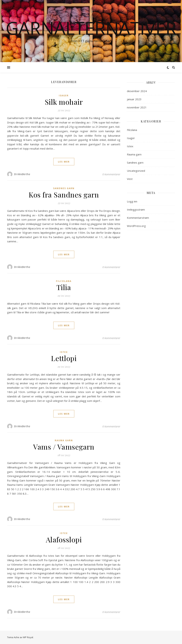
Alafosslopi (64, 539)
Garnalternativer (91, 28)
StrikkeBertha (22, 174)
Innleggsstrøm (136, 210)
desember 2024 (137, 91)
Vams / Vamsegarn (64, 447)
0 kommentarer (111, 174)
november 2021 (137, 107)
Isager (64, 96)
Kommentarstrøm (138, 218)
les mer (64, 162)
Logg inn (132, 201)
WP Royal (28, 637)
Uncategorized (136, 171)
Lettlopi (64, 358)
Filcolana (64, 281)
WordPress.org (136, 226)
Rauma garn (64, 440)
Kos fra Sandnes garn (64, 195)
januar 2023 (134, 99)
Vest (130, 179)
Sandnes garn (64, 188)
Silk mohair (64, 102)
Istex (64, 352)
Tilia (64, 287)
